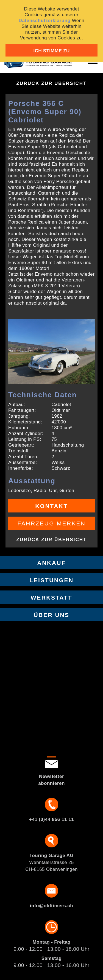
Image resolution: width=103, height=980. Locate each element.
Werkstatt (51, 598)
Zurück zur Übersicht (51, 83)
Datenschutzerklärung (45, 21)
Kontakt (51, 506)
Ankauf (52, 563)
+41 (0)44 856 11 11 (51, 819)
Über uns (52, 615)
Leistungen (51, 580)
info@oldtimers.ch (51, 906)
